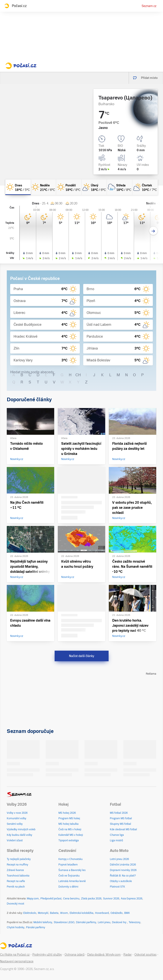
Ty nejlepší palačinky (19, 859)
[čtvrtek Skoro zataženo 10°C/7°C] (145, 187)
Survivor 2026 (111, 899)
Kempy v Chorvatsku (70, 859)
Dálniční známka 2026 (123, 865)
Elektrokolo (30, 913)
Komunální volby (17, 818)
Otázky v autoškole (121, 881)
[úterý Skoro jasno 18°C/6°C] (94, 187)
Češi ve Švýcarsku (69, 876)
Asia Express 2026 (132, 899)
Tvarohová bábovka (18, 876)
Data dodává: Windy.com (104, 955)
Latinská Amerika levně (72, 881)
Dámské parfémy (86, 922)
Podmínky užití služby (47, 955)
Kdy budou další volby (19, 835)
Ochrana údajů (75, 955)
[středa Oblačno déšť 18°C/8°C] (120, 187)
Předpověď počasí (51, 899)
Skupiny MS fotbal (120, 824)
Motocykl (43, 913)
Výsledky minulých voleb (21, 829)
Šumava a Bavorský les (72, 870)
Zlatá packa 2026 (91, 899)
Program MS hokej (69, 818)
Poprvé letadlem (68, 865)
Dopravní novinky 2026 (123, 870)
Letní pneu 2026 (119, 859)
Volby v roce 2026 (17, 813)
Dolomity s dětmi (68, 887)
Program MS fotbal (121, 818)
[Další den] (153, 231)
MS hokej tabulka (68, 824)
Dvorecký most (15, 904)
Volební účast (15, 840)
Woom (64, 913)
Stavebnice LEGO (64, 922)
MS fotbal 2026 (119, 813)
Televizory (135, 922)
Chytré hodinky (16, 927)
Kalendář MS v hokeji (71, 835)
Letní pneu (104, 922)
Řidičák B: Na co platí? (123, 876)
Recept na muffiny (17, 865)
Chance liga (117, 835)
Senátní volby (15, 824)
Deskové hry (119, 922)
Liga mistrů (116, 840)
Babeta (54, 913)
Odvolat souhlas (145, 955)
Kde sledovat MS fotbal (123, 829)
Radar (128, 955)
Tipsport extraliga (69, 840)
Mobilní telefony (43, 922)
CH (78, 375)
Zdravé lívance (15, 870)
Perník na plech (16, 887)
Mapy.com (33, 899)
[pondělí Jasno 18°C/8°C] (69, 187)
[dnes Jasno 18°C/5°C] (18, 187)
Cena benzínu (71, 899)
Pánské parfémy (36, 927)
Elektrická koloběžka (81, 913)
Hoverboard (102, 913)
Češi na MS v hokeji (70, 829)
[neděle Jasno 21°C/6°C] (43, 187)
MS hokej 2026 (67, 813)
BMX (127, 913)
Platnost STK (117, 887)
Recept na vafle (16, 881)
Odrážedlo (117, 913)
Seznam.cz (149, 6)
